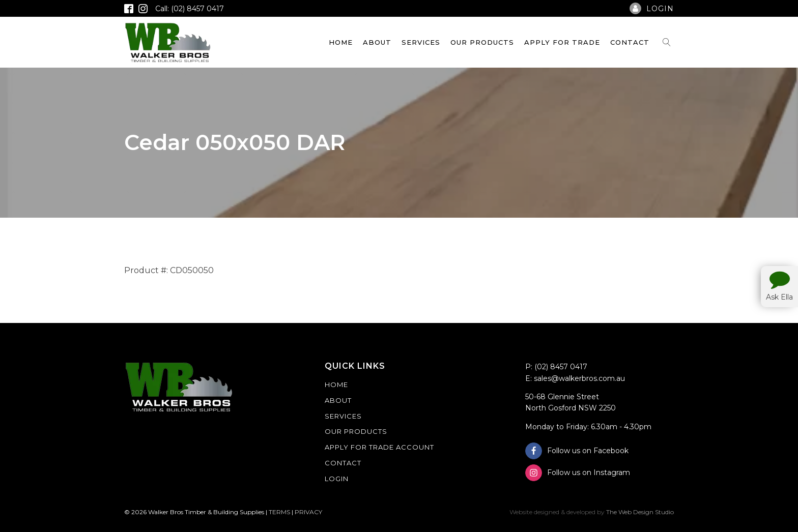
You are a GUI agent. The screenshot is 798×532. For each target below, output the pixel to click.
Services (421, 42)
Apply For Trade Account (379, 447)
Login (337, 479)
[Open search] (667, 42)
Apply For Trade (562, 42)
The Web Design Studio (640, 512)
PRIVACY (308, 512)
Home (341, 42)
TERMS (279, 512)
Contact (630, 42)
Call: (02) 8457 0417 (190, 9)
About (377, 42)
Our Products (482, 42)
